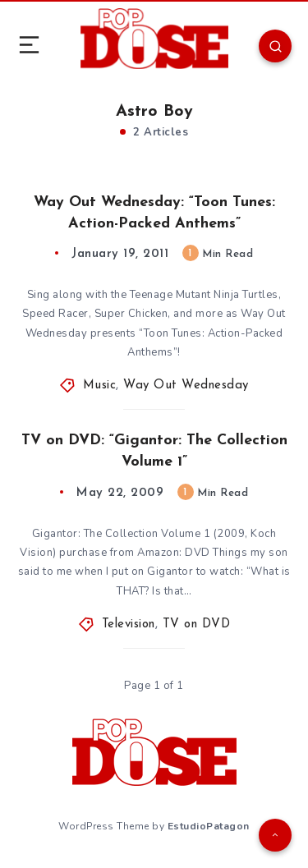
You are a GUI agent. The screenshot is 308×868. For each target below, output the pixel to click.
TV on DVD (197, 625)
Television (129, 625)
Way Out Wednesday (186, 386)
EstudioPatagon (209, 826)
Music (100, 386)
